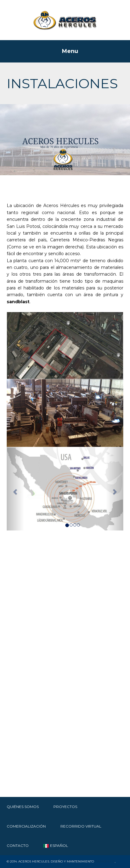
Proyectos (65, 807)
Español (56, 845)
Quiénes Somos (23, 807)
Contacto (18, 845)
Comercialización (26, 826)
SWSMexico (105, 861)
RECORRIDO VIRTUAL (81, 826)
